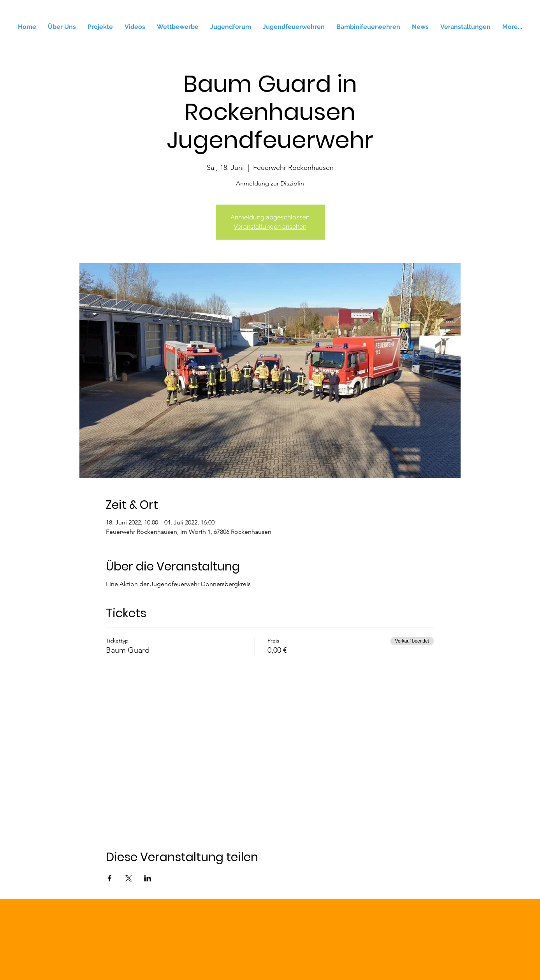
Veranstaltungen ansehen (270, 227)
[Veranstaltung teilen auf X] (129, 878)
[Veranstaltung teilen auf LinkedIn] (148, 878)
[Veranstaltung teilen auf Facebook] (110, 878)
